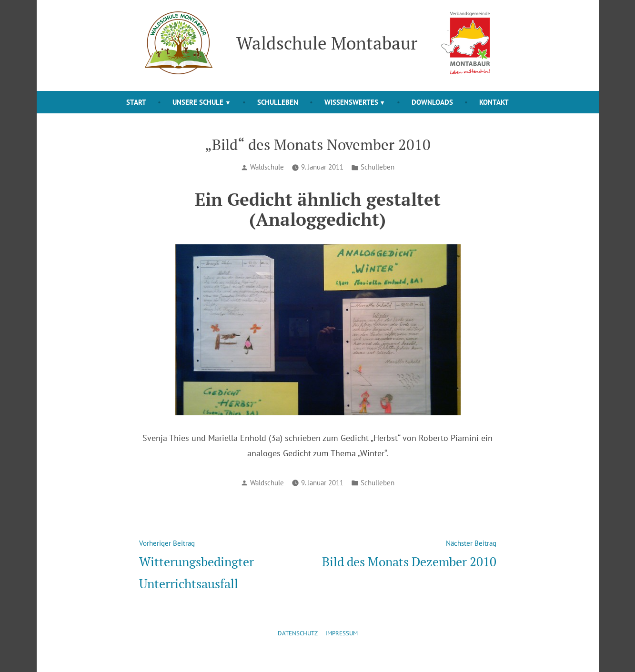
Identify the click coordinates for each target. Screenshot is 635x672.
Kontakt (494, 102)
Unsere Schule (198, 102)
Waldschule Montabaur (327, 43)
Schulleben (278, 102)
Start (136, 102)
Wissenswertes (351, 102)
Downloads (432, 102)
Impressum (342, 633)
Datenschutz (298, 633)
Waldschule (267, 167)
